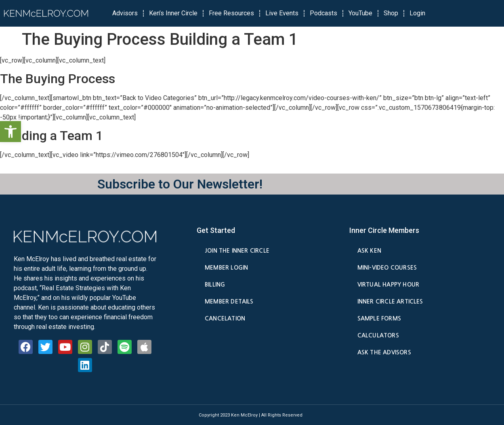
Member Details (229, 301)
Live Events (282, 13)
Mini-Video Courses (387, 268)
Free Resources (231, 13)
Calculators (378, 335)
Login (417, 13)
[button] (10, 132)
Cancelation (225, 318)
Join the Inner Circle (237, 251)
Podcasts (323, 13)
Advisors (125, 13)
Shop (391, 13)
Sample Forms (379, 318)
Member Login (226, 268)
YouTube (360, 13)
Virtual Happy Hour (388, 285)
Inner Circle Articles (390, 301)
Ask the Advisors (384, 352)
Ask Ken (369, 251)
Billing (215, 285)
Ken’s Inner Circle (173, 13)
